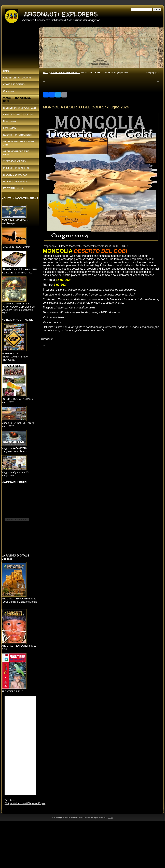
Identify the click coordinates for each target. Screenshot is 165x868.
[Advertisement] (77, 844)
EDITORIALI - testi (13, 188)
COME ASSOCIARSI (14, 84)
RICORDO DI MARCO (15, 175)
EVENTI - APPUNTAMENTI (18, 135)
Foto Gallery (10, 128)
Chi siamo (8, 91)
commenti (46, 339)
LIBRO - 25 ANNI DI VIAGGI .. (19, 114)
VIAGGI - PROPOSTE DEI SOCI (65, 73)
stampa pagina (153, 73)
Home (46, 73)
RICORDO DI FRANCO (16, 182)
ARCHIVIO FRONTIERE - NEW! (17, 153)
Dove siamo (9, 121)
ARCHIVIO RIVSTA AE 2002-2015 (19, 143)
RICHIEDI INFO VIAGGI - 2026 (20, 108)
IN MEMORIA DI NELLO (16, 168)
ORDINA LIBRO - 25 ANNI (17, 78)
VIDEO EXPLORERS (14, 161)
